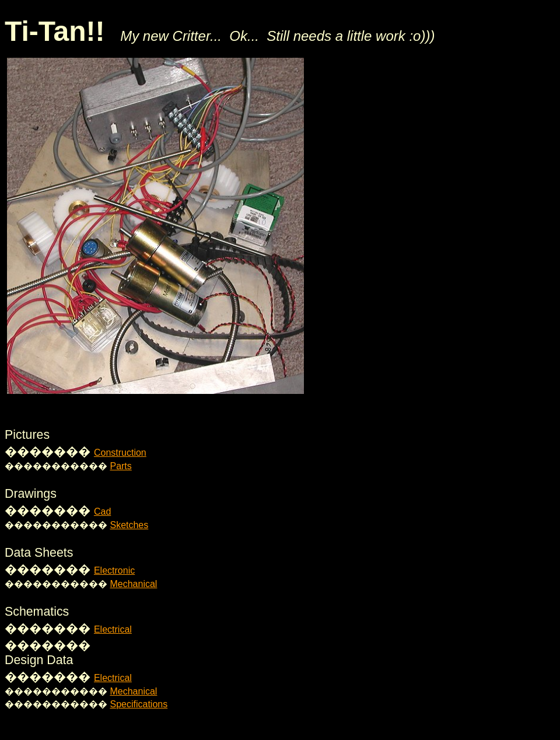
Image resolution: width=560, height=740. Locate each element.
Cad (102, 512)
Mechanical (133, 584)
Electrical (113, 629)
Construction (120, 453)
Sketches (129, 525)
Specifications (139, 704)
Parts (120, 466)
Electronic (114, 570)
